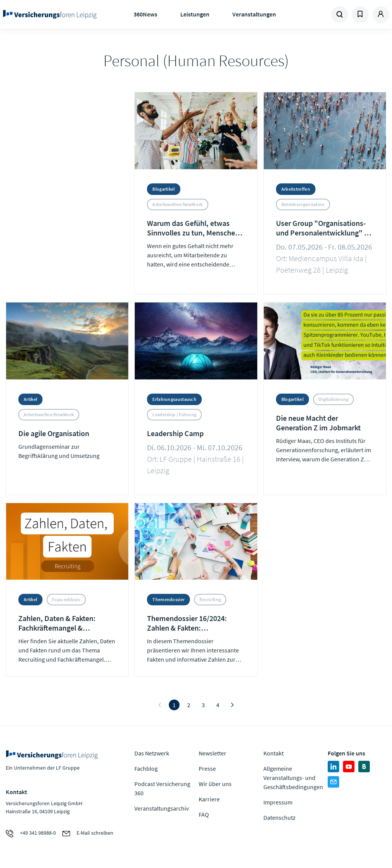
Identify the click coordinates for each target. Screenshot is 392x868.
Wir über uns (215, 784)
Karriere (209, 799)
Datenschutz (279, 817)
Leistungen (195, 14)
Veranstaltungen (254, 14)
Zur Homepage (50, 15)
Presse (207, 768)
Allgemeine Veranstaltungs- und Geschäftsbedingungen (293, 778)
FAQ (204, 814)
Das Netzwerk (152, 753)
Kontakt (274, 753)
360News (145, 14)
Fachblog (146, 768)
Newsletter (212, 753)
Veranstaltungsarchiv (162, 808)
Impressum (278, 802)
